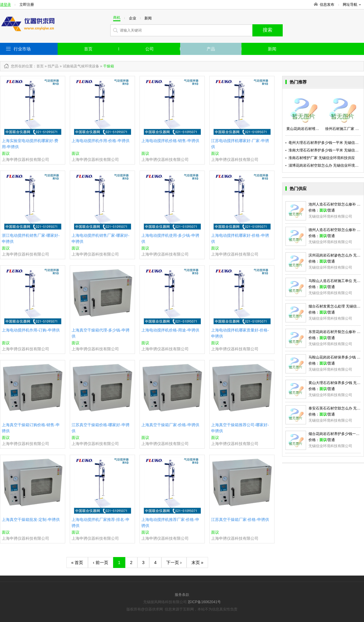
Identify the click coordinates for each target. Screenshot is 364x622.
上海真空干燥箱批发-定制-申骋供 (31, 520)
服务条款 (182, 595)
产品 (211, 49)
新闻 (272, 49)
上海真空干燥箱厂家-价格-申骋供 (170, 425)
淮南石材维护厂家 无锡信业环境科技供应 (322, 158)
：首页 (38, 66)
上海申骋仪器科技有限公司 (25, 160)
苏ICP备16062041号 (204, 602)
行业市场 (22, 49)
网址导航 (352, 5)
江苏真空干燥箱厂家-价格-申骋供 (240, 520)
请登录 (5, 5)
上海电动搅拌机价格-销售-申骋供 (170, 141)
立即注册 (27, 5)
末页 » (197, 563)
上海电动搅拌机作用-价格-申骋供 (101, 141)
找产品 (53, 66)
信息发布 (327, 5)
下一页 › (174, 563)
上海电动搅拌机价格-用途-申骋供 (170, 330)
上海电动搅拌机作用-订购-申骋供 (31, 330)
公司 (150, 49)
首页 (88, 49)
